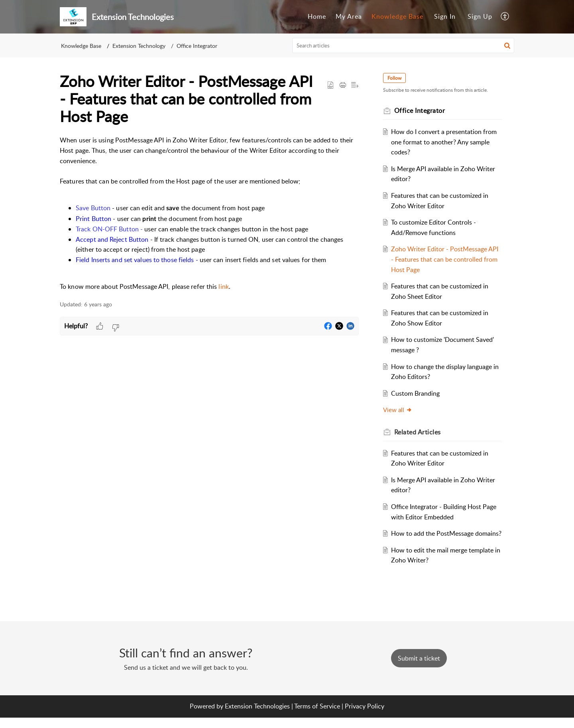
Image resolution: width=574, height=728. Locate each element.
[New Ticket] (419, 669)
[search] (403, 45)
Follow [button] (396, 78)
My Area (349, 16)
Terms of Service (317, 716)
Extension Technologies (257, 716)
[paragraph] (209, 213)
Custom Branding (417, 393)
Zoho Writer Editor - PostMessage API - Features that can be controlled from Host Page (446, 259)
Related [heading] (419, 432)
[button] (505, 17)
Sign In (445, 16)
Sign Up (480, 16)
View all (399, 410)
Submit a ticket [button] (419, 669)
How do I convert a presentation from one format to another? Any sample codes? (445, 142)
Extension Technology (139, 46)
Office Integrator (197, 46)
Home (317, 16)
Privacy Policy (365, 716)
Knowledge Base (397, 16)
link (223, 286)
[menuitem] (317, 17)
